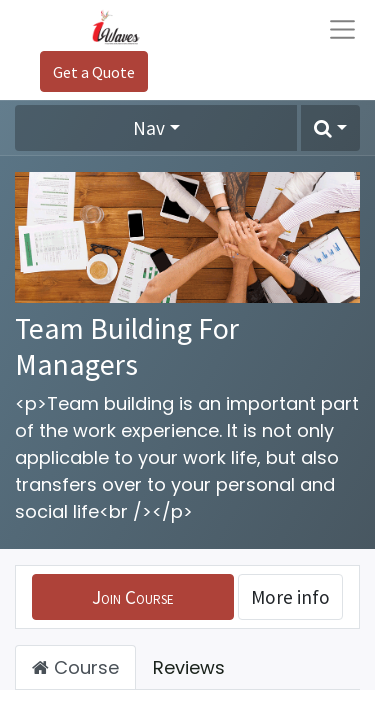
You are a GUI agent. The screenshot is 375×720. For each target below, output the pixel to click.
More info (290, 597)
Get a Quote (94, 72)
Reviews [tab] (189, 667)
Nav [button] (149, 128)
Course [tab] (75, 667)
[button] (330, 128)
